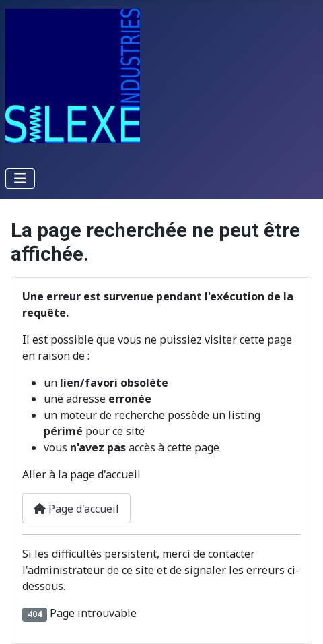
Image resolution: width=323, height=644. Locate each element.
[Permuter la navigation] (20, 179)
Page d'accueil (76, 509)
